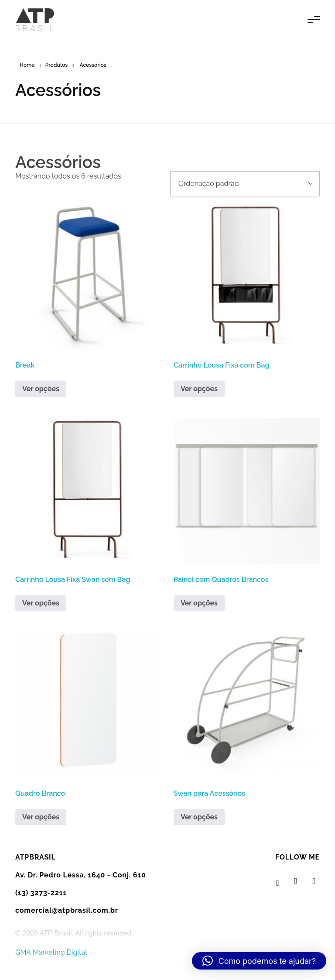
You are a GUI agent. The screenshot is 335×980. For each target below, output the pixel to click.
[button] (259, 961)
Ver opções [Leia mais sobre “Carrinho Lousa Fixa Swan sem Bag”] (41, 603)
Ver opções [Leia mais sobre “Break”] (41, 389)
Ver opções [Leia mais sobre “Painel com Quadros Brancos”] (199, 603)
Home (27, 65)
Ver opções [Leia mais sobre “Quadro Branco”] (41, 817)
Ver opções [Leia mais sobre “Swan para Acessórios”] (199, 817)
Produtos (56, 65)
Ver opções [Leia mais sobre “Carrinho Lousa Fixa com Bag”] (199, 389)
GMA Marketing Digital (51, 952)
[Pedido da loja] (245, 184)
